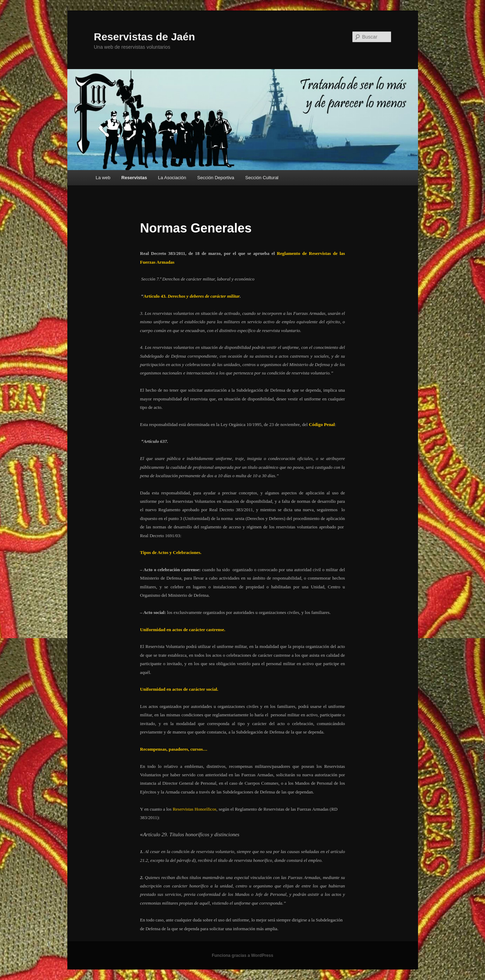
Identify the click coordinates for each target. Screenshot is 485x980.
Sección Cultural (262, 178)
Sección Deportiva (216, 178)
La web (103, 178)
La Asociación (172, 178)
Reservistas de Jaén (145, 37)
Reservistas (134, 178)
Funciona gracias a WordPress (242, 955)
